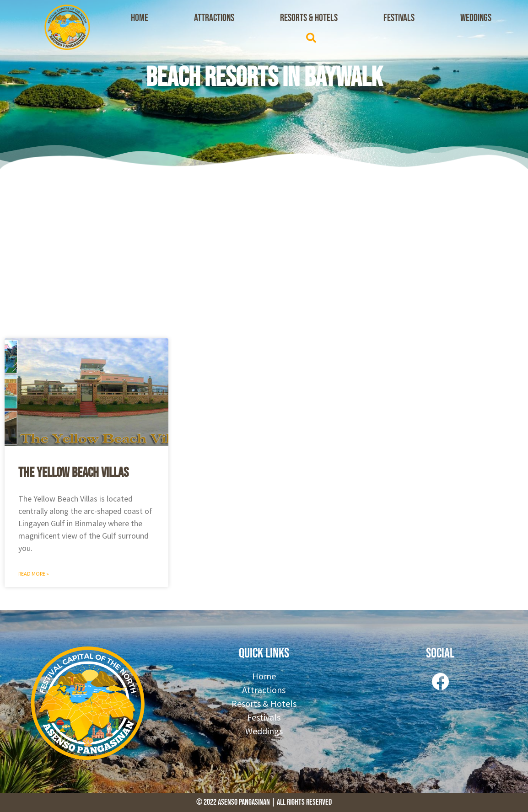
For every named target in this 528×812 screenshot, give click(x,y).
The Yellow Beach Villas (73, 473)
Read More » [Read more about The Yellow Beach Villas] (34, 574)
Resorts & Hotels (309, 18)
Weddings (476, 18)
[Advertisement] (264, 251)
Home (140, 18)
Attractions (214, 18)
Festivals (399, 18)
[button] (311, 38)
